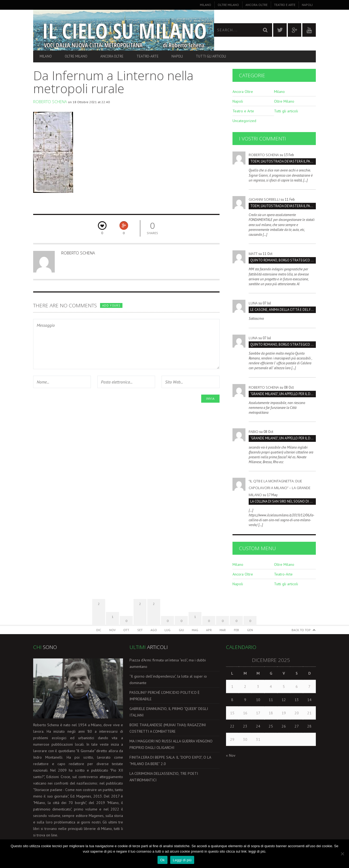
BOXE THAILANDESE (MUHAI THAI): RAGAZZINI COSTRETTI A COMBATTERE (168, 728)
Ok (162, 860)
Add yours (111, 305)
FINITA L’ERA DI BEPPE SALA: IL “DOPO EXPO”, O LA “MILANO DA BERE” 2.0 (170, 761)
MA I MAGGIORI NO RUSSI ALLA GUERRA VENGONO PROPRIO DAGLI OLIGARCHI (171, 744)
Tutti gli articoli (211, 56)
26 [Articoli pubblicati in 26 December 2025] (284, 726)
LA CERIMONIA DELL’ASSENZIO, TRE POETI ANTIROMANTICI (164, 777)
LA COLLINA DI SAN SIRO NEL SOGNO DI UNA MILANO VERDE (283, 501)
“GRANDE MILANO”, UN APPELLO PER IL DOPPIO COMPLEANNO (283, 394)
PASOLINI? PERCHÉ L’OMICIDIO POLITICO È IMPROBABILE (165, 696)
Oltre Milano (228, 5)
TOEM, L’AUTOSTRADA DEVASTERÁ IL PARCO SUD (283, 161)
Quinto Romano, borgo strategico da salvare (283, 260)
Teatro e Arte (285, 5)
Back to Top (301, 630)
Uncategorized (244, 121)
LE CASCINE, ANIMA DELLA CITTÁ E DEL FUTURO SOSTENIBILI (283, 310)
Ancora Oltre (256, 5)
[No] (342, 854)
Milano (206, 5)
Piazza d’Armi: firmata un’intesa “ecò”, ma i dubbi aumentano (168, 663)
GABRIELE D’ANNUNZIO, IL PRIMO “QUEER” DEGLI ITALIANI (169, 712)
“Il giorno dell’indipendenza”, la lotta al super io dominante (168, 679)
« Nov (231, 755)
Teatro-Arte (148, 56)
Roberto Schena (50, 102)
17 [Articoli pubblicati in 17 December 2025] (258, 713)
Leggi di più (182, 860)
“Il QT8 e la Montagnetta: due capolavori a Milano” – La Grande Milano (280, 488)
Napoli (307, 5)
